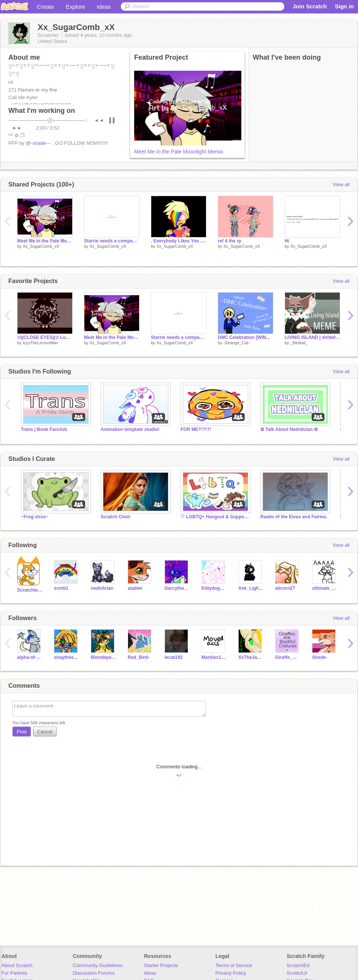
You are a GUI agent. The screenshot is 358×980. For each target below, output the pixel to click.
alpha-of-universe (30, 657)
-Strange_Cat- (237, 343)
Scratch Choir (116, 517)
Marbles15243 (214, 657)
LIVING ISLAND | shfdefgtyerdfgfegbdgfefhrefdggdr (312, 337)
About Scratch (17, 965)
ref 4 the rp (230, 241)
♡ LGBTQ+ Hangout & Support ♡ (215, 517)
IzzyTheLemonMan (41, 343)
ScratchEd (298, 965)
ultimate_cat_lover (325, 588)
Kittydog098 (214, 588)
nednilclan (102, 588)
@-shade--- (38, 143)
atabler (135, 588)
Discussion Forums (94, 973)
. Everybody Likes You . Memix (179, 241)
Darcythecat (177, 588)
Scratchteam (30, 590)
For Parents (14, 973)
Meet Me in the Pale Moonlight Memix (179, 152)
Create (45, 7)
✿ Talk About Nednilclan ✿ (289, 429)
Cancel (45, 732)
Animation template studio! (130, 429)
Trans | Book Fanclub (44, 429)
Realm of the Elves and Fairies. (294, 517)
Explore (75, 7)
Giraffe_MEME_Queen (288, 657)
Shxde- (320, 657)
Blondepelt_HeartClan (104, 657)
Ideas (104, 7)
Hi (287, 241)
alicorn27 (285, 588)
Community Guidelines (97, 965)
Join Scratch (310, 6)
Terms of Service (234, 965)
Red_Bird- (139, 657)
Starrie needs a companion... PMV (112, 241)
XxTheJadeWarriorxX (251, 657)
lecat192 (173, 657)
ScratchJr (297, 973)
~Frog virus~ (35, 517)
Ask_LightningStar (251, 588)
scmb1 (61, 588)
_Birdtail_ (299, 343)
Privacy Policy (231, 973)
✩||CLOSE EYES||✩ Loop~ (45, 337)
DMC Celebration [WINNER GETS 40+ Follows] (246, 337)
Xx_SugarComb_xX (41, 246)
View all (341, 184)
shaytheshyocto (67, 657)
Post (22, 732)
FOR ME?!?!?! (196, 429)
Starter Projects (161, 965)
